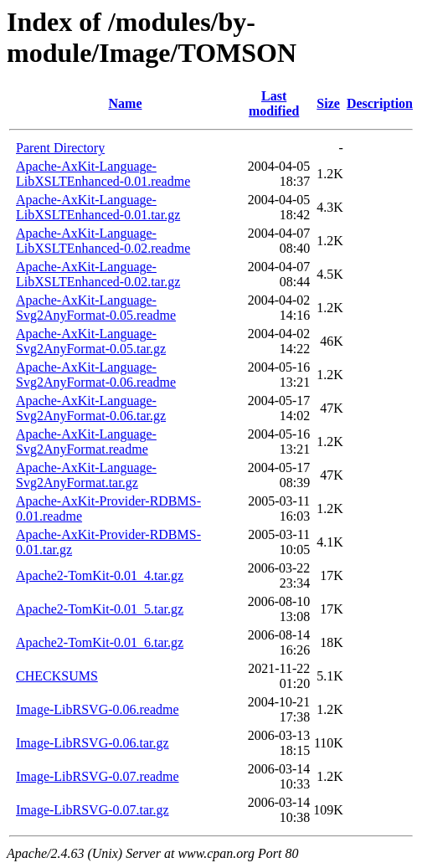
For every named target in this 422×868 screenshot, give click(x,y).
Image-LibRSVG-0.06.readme (98, 709)
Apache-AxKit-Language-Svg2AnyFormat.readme (86, 442)
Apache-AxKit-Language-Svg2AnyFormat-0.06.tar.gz (91, 408)
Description (380, 103)
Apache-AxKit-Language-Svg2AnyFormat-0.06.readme (96, 375)
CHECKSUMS (57, 676)
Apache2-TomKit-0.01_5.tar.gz (100, 609)
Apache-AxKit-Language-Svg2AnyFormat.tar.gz (86, 475)
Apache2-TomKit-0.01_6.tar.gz (100, 642)
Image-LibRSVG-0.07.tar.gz (93, 810)
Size (328, 103)
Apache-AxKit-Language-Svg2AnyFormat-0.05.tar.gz (91, 341)
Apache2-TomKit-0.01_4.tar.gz (100, 575)
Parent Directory (60, 148)
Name (126, 103)
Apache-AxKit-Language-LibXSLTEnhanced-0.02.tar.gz (98, 274)
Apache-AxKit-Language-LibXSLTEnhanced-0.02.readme (103, 241)
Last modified (274, 103)
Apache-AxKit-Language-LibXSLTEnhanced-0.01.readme (103, 174)
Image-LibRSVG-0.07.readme (98, 776)
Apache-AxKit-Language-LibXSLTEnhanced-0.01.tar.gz (98, 207)
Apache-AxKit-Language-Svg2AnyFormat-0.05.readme (96, 308)
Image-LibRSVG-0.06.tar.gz (93, 743)
